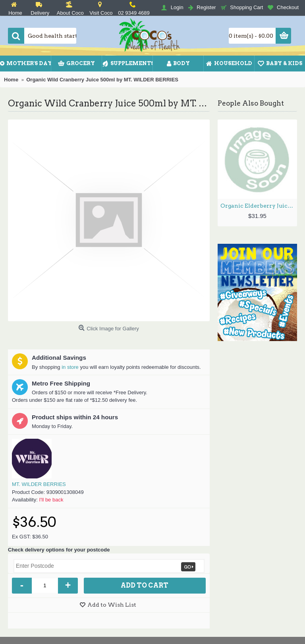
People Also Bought (251, 103)
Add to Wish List (112, 605)
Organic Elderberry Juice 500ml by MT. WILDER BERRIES (259, 206)
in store (70, 367)
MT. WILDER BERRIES (39, 484)
